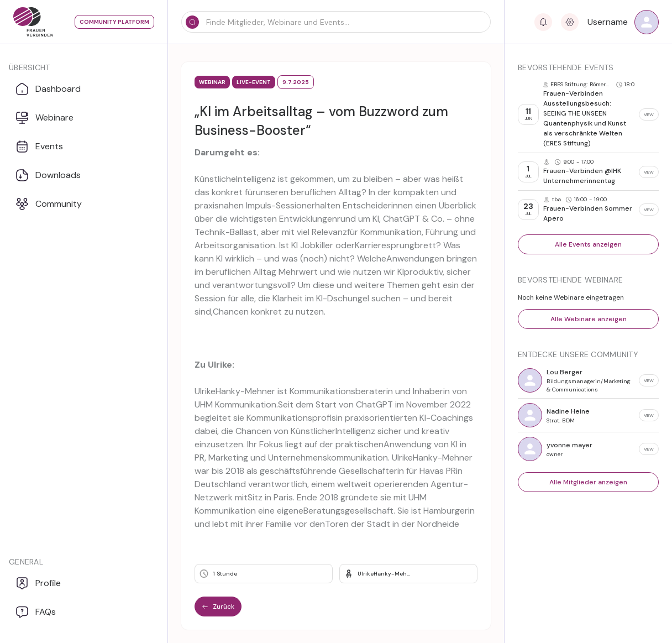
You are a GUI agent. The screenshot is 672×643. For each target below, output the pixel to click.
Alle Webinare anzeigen (589, 319)
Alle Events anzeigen (588, 244)
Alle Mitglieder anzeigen (588, 482)
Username (608, 22)
